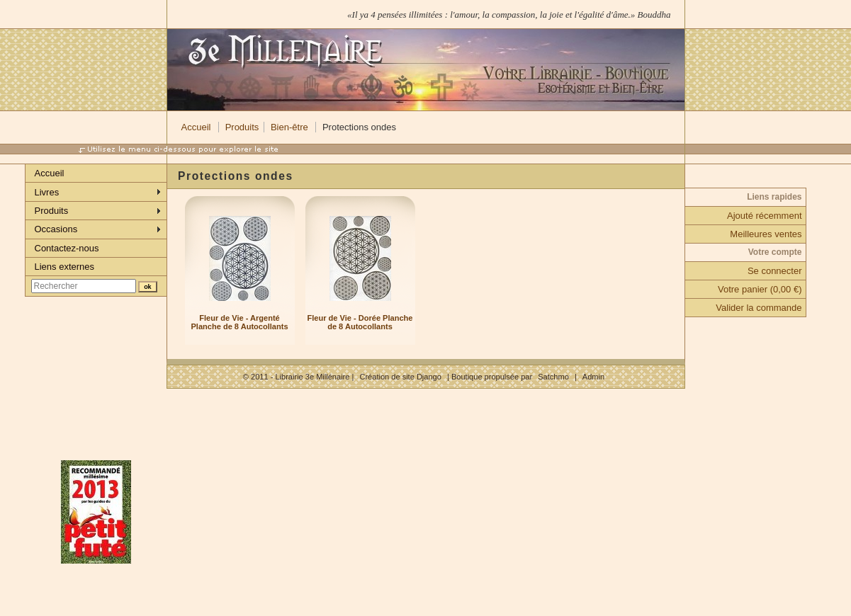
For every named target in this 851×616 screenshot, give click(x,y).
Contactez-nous (67, 248)
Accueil (196, 127)
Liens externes (65, 267)
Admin (593, 377)
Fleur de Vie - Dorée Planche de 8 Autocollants (360, 322)
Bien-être (289, 127)
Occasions (56, 229)
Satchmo (553, 377)
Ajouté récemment (765, 216)
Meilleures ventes (766, 234)
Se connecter (775, 271)
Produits (242, 127)
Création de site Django (400, 377)
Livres (47, 192)
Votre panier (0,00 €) (760, 289)
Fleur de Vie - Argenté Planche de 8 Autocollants (239, 322)
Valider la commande (759, 308)
